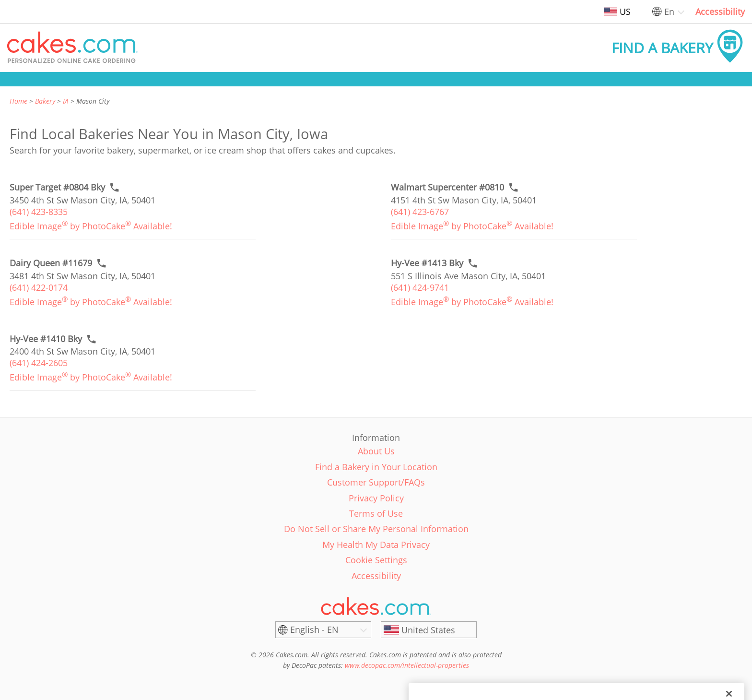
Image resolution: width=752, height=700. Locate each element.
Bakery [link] (45, 101)
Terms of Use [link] (376, 513)
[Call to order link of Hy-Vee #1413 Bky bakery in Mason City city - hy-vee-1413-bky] (427, 263)
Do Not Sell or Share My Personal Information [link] (376, 529)
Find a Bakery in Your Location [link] (376, 467)
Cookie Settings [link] (376, 560)
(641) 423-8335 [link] (39, 212)
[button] (72, 48)
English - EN (314, 629)
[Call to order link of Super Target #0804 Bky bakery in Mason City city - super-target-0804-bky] (57, 187)
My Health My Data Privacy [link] (376, 545)
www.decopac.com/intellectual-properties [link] (407, 665)
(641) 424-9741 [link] (420, 287)
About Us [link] (376, 451)
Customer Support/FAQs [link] (376, 482)
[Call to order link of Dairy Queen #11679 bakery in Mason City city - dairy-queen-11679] (51, 263)
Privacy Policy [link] (376, 498)
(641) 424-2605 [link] (39, 363)
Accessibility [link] (720, 12)
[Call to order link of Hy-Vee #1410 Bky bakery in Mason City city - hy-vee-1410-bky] (46, 339)
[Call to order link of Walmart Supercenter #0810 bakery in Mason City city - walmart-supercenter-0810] (447, 187)
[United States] (429, 630)
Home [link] (18, 101)
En (669, 12)
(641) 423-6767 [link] (420, 212)
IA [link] (66, 101)
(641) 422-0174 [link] (39, 287)
